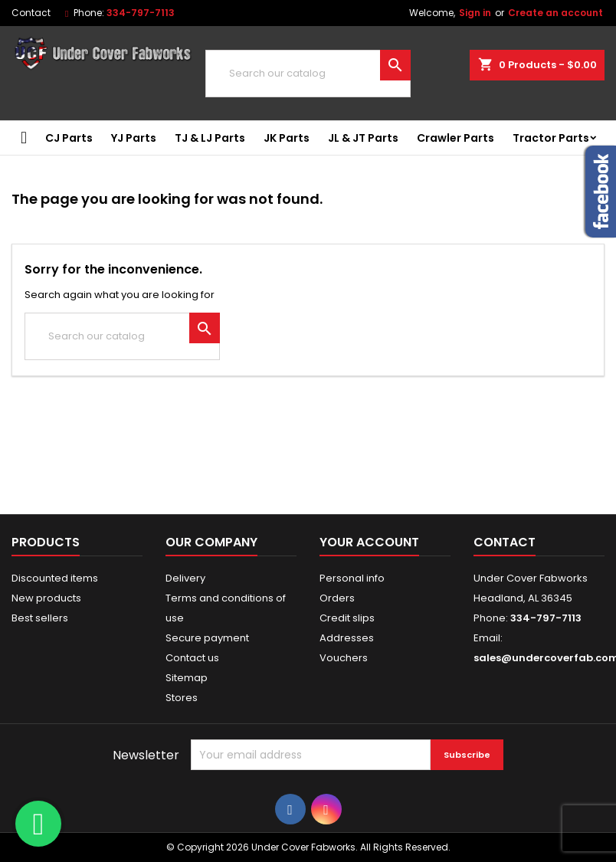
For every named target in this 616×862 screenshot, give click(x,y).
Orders (337, 598)
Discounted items (55, 578)
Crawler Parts (455, 138)
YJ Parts (134, 138)
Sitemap (187, 678)
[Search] (308, 74)
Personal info (352, 578)
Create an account (555, 13)
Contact (31, 13)
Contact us (192, 658)
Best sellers (40, 618)
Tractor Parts (551, 138)
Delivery (185, 578)
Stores (182, 698)
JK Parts (287, 138)
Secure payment (207, 638)
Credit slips (347, 618)
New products (46, 598)
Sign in (475, 13)
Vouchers (344, 658)
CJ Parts (69, 138)
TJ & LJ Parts (210, 138)
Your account (369, 542)
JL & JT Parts (363, 138)
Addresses (347, 638)
